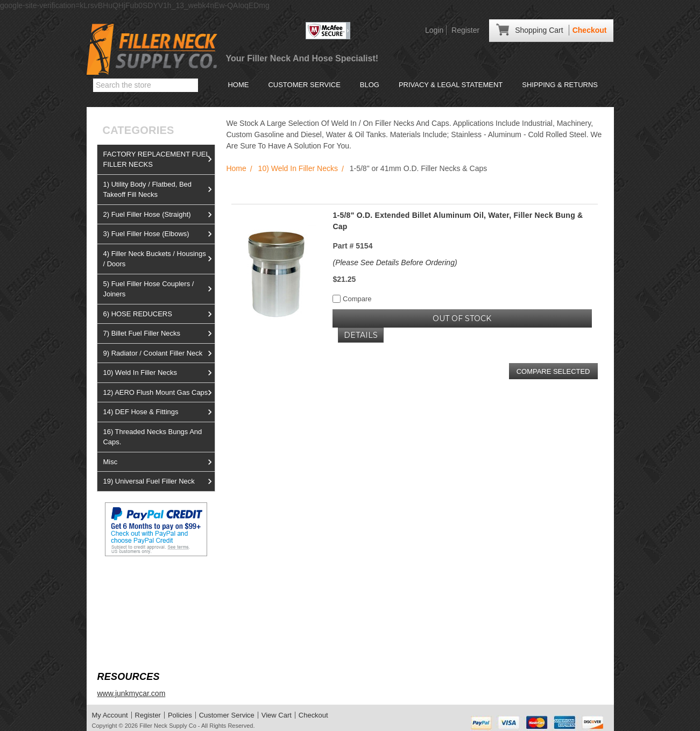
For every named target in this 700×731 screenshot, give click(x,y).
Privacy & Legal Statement (451, 85)
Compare (352, 299)
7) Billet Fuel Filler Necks (159, 333)
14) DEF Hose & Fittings (159, 412)
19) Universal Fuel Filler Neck (159, 481)
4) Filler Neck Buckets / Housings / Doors (159, 259)
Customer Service (304, 85)
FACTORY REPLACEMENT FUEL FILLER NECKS (159, 159)
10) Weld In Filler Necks (159, 373)
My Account (110, 715)
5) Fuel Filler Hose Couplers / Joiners (159, 289)
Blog (370, 85)
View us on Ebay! (127, 582)
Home (238, 85)
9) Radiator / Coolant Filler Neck (159, 353)
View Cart (277, 715)
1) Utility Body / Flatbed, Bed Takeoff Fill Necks (159, 190)
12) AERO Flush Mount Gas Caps (159, 393)
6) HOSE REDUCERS (159, 314)
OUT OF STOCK (462, 318)
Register (465, 30)
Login (434, 30)
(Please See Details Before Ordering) (395, 262)
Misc (159, 462)
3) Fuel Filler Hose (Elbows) (159, 234)
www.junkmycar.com (131, 693)
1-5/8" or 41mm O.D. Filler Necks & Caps (418, 168)
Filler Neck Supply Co (168, 726)
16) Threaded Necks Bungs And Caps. (152, 437)
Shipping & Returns (560, 85)
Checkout (590, 30)
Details (361, 335)
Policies (180, 715)
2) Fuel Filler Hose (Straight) (159, 215)
